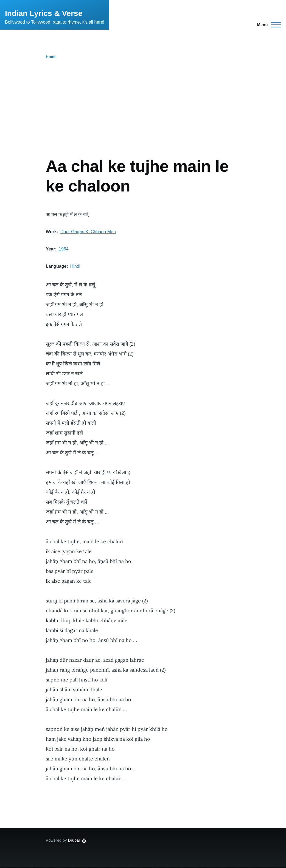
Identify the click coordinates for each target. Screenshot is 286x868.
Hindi (75, 266)
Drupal (74, 840)
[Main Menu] (267, 25)
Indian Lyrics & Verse (44, 13)
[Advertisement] (143, 100)
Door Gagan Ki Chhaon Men (88, 232)
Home (51, 57)
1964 (64, 249)
